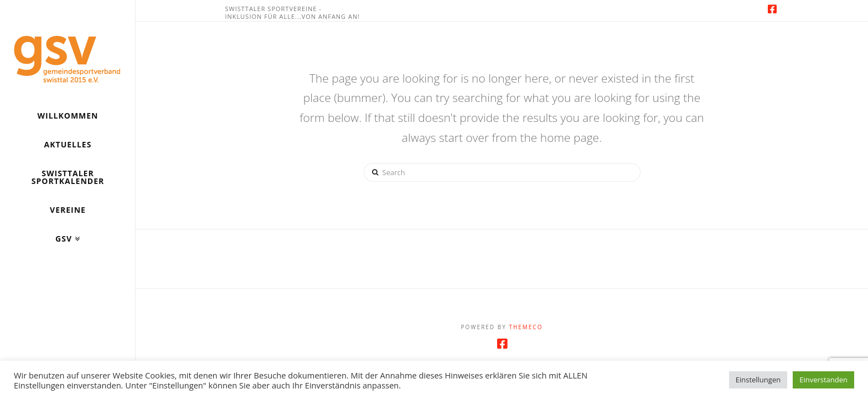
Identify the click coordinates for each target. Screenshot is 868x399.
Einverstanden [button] (823, 380)
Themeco (526, 327)
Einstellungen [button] (758, 380)
